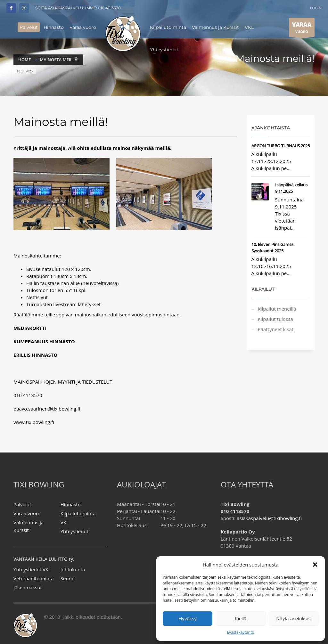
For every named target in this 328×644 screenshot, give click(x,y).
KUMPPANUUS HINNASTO (44, 341)
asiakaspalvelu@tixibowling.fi (269, 518)
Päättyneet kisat (276, 329)
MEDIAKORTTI (30, 328)
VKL (65, 522)
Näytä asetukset (294, 619)
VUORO (302, 29)
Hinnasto (71, 504)
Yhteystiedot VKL (32, 569)
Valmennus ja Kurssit (29, 526)
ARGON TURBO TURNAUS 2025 (281, 146)
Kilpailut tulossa (275, 319)
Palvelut (22, 504)
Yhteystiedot (74, 531)
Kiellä (241, 619)
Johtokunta (73, 569)
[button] (315, 565)
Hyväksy (188, 619)
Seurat (68, 578)
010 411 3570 (109, 8)
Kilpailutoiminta (78, 513)
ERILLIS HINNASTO (35, 355)
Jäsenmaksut (28, 587)
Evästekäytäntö (241, 632)
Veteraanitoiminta (34, 578)
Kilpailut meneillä (277, 309)
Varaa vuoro (27, 513)
